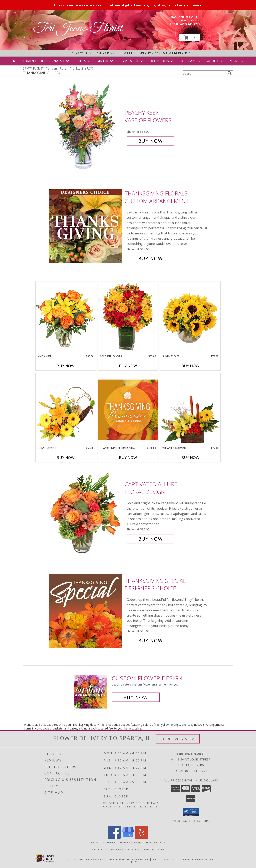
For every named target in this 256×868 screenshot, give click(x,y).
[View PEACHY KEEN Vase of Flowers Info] (86, 127)
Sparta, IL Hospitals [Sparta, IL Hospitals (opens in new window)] (149, 842)
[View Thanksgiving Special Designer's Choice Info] (86, 611)
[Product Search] (204, 73)
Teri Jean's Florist (78, 28)
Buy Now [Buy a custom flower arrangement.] (136, 697)
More (237, 61)
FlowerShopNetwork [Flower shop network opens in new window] (131, 859)
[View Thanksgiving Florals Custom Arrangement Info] (86, 226)
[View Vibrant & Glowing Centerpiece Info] (190, 410)
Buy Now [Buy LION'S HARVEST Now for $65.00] (66, 457)
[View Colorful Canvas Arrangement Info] (128, 318)
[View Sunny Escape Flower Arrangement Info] (190, 318)
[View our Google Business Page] (128, 837)
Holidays (190, 61)
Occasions (161, 61)
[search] (230, 73)
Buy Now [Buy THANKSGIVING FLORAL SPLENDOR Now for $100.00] (128, 457)
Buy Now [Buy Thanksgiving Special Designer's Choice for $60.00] (150, 640)
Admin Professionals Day (46, 61)
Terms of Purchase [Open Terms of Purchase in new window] (197, 859)
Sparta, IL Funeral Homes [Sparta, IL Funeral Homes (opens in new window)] (110, 842)
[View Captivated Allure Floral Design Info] (86, 512)
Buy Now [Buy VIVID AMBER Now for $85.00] (66, 366)
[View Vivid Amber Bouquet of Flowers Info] (66, 318)
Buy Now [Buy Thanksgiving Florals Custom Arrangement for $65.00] (150, 258)
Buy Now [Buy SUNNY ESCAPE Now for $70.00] (190, 366)
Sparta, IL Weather (107, 849)
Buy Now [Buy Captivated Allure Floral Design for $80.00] (150, 539)
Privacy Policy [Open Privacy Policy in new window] (165, 859)
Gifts (84, 61)
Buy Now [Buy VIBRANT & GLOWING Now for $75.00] (190, 457)
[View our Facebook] (114, 837)
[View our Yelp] (142, 837)
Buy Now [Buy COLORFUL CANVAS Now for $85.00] (128, 366)
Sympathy (132, 61)
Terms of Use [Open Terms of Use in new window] (140, 862)
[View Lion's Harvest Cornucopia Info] (66, 410)
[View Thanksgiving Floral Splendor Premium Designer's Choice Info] (128, 410)
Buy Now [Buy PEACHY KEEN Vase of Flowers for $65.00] (150, 141)
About (215, 61)
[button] (189, 37)
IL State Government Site (144, 849)
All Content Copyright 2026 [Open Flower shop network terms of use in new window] (88, 859)
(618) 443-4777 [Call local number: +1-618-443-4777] (190, 24)
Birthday (105, 61)
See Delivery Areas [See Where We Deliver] (178, 739)
